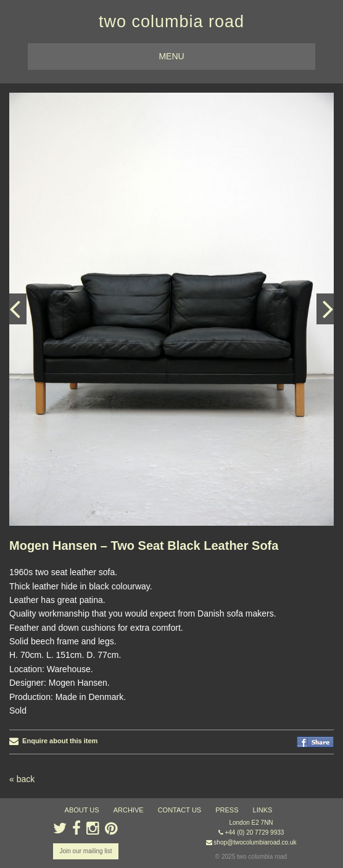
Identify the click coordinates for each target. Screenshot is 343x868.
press (227, 810)
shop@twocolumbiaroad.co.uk (255, 842)
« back (22, 779)
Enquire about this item (53, 741)
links (263, 810)
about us (82, 810)
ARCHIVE (129, 810)
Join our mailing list (85, 851)
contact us (180, 810)
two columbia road (171, 22)
